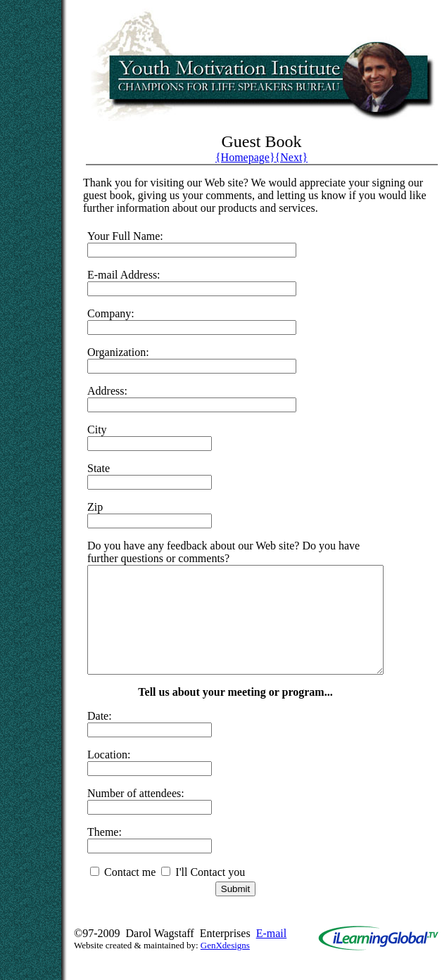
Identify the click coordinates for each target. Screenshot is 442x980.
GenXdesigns (225, 966)
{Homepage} (245, 157)
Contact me (123, 893)
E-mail (272, 954)
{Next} (291, 157)
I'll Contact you (203, 893)
